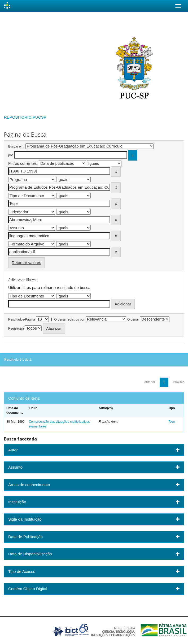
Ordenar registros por (69, 319)
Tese (172, 422)
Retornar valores (26, 263)
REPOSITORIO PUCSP (25, 117)
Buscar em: (16, 146)
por (10, 155)
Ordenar (133, 319)
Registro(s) (16, 329)
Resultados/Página (22, 319)
